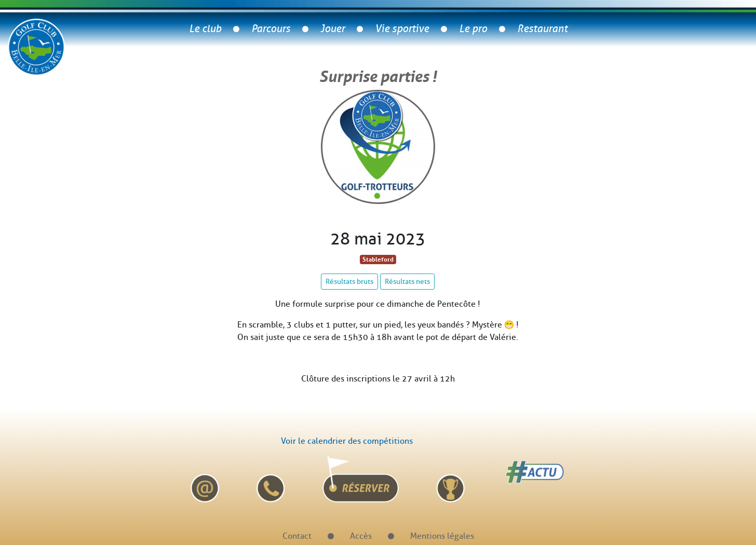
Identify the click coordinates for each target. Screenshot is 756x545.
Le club (205, 29)
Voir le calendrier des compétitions (347, 441)
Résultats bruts (349, 282)
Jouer (333, 29)
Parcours (271, 29)
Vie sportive (402, 29)
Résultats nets (407, 282)
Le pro (473, 29)
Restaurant (542, 29)
